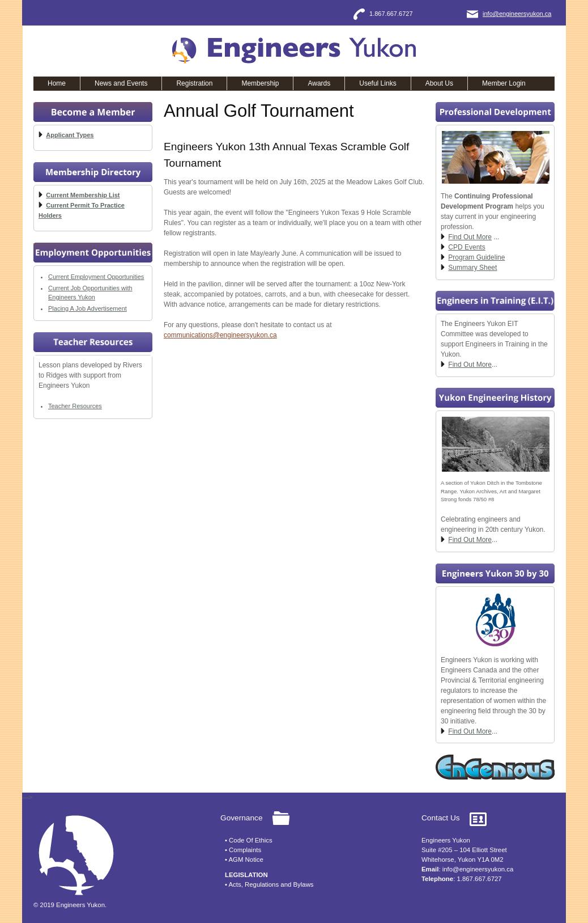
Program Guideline (476, 257)
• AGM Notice (244, 860)
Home (57, 83)
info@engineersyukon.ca (517, 14)
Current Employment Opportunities (96, 277)
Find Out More (470, 237)
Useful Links (378, 83)
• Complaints (243, 850)
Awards (319, 83)
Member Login (504, 83)
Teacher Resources (75, 406)
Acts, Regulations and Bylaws (271, 884)
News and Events (121, 83)
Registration (194, 83)
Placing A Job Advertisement (88, 308)
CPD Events (466, 247)
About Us (439, 83)
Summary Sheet (472, 268)
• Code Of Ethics (249, 840)
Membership (260, 83)
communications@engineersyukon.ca (220, 335)
